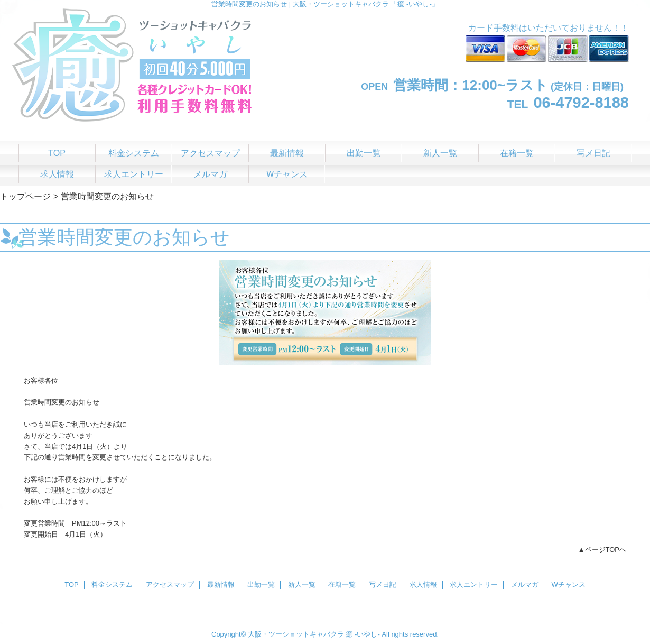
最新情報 (221, 585)
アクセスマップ (170, 585)
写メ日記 (383, 585)
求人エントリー (474, 585)
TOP (57, 153)
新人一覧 (302, 585)
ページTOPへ (606, 550)
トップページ (25, 196)
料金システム (112, 585)
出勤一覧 (261, 585)
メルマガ (525, 585)
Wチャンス (569, 585)
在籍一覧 (342, 585)
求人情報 (423, 585)
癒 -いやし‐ (363, 634)
